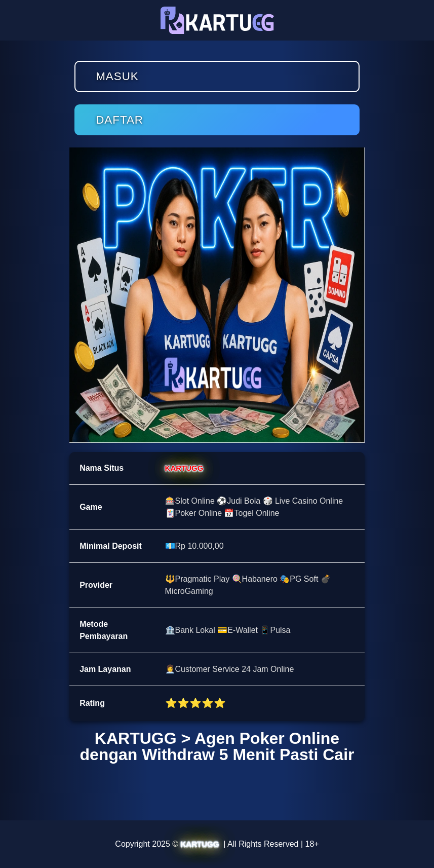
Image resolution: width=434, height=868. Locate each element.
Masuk (117, 76)
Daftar (120, 120)
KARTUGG (184, 468)
